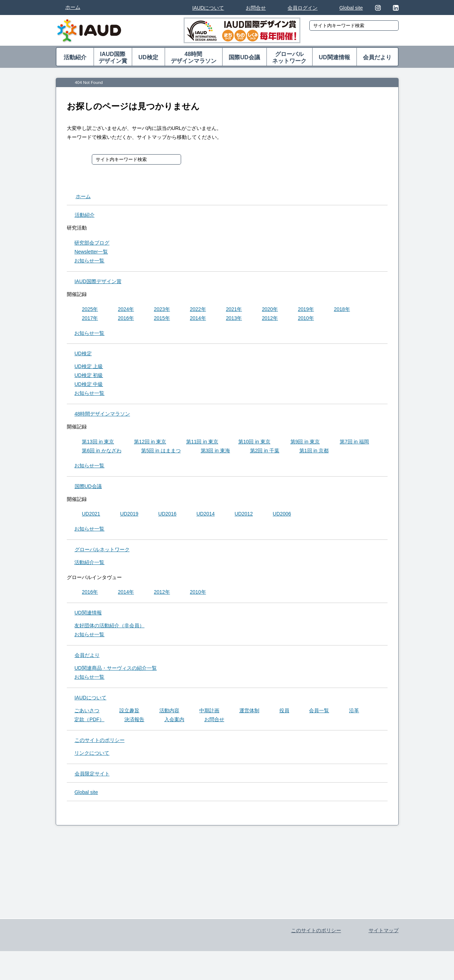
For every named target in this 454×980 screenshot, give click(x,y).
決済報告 (134, 721)
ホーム (73, 7)
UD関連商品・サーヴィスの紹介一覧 (115, 669)
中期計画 (209, 712)
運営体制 (249, 712)
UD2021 (91, 515)
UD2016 (167, 515)
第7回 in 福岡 (354, 443)
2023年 (162, 311)
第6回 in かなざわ (101, 452)
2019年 (306, 311)
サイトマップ (384, 950)
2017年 (90, 320)
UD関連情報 (334, 57)
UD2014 (206, 515)
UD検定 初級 (89, 377)
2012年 (270, 320)
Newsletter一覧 (91, 253)
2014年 (198, 320)
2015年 (162, 320)
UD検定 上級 (89, 368)
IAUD (98, 283)
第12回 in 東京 (150, 443)
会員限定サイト (92, 775)
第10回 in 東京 (254, 443)
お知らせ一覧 (89, 262)
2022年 (198, 311)
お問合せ (256, 8)
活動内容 (169, 712)
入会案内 (174, 721)
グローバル (290, 58)
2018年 (342, 311)
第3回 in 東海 (215, 452)
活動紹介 (75, 57)
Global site (351, 8)
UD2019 (129, 515)
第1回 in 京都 (314, 452)
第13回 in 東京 (98, 443)
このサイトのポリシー (100, 742)
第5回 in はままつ (161, 452)
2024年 (126, 311)
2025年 (90, 311)
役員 (284, 712)
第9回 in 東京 (305, 443)
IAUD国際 (113, 58)
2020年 (270, 311)
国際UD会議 (244, 57)
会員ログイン (303, 8)
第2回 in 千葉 (265, 452)
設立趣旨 (129, 712)
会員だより (377, 57)
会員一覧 (319, 712)
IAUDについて (208, 8)
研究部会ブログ (92, 244)
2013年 (234, 320)
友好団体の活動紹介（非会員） (109, 627)
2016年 (126, 320)
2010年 (306, 320)
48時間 (194, 58)
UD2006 (282, 515)
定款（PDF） (89, 721)
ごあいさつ (87, 712)
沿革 (354, 712)
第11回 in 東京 (202, 443)
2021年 (234, 311)
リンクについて (92, 754)
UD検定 (148, 57)
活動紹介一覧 (89, 564)
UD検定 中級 (89, 386)
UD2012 (244, 515)
